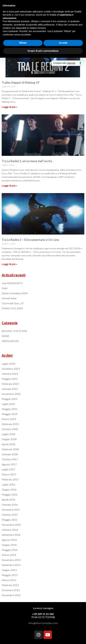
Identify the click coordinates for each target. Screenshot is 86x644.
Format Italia (9, 298)
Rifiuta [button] (23, 43)
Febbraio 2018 (10, 449)
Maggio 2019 (10, 414)
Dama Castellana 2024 (15, 293)
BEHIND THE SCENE (14, 331)
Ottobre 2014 (10, 530)
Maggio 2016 (10, 494)
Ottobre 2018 (10, 429)
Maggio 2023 (10, 379)
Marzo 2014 (9, 555)
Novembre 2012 (11, 595)
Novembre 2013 (11, 560)
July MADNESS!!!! (12, 283)
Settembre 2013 (11, 565)
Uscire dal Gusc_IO (13, 303)
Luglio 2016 (8, 484)
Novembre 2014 (11, 525)
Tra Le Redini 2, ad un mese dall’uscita (27, 161)
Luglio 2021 (8, 404)
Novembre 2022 (11, 394)
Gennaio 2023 (10, 389)
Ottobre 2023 (10, 374)
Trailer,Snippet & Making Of (21, 83)
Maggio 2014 (10, 550)
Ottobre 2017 (10, 459)
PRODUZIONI (10, 341)
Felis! (5, 288)
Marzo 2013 (9, 580)
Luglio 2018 (8, 434)
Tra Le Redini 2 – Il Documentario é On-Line (30, 240)
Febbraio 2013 (10, 585)
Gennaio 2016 (10, 505)
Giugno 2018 (9, 439)
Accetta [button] (63, 43)
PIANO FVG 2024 (12, 308)
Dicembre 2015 (11, 510)
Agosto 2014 (9, 540)
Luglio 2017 (8, 469)
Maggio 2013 (10, 575)
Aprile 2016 (8, 499)
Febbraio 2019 (10, 424)
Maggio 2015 (10, 520)
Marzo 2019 (9, 419)
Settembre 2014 (11, 535)
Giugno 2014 (9, 545)
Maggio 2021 (10, 409)
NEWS (6, 336)
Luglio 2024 (8, 364)
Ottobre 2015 (10, 515)
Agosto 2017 (9, 464)
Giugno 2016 (9, 489)
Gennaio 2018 (10, 454)
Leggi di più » (10, 107)
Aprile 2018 (8, 444)
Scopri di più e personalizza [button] (43, 51)
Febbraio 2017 (10, 479)
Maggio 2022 (10, 399)
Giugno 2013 (9, 570)
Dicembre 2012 (11, 590)
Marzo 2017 (9, 474)
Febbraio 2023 (10, 384)
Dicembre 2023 (11, 369)
